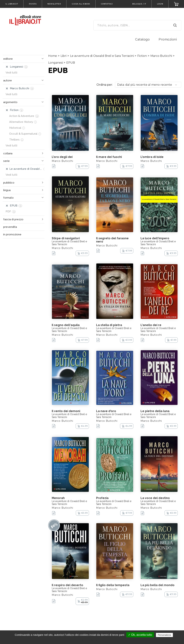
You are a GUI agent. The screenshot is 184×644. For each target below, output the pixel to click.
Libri (64, 56)
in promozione (12, 234)
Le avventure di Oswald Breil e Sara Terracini (102, 56)
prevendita (10, 227)
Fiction (142, 56)
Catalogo (142, 39)
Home (53, 56)
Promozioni (168, 39)
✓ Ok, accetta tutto (140, 635)
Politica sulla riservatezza (94, 640)
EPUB (71, 63)
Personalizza (164, 635)
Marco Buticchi (161, 56)
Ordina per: (105, 85)
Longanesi (55, 63)
